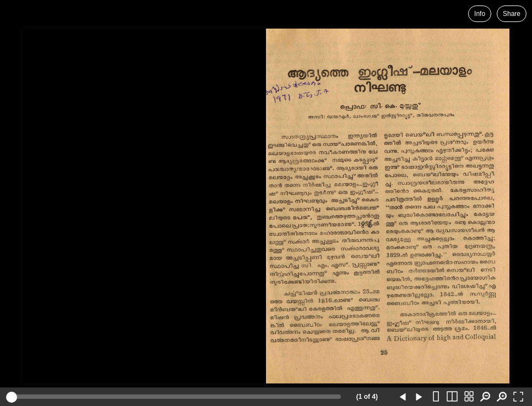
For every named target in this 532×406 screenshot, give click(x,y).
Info (480, 14)
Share (512, 14)
